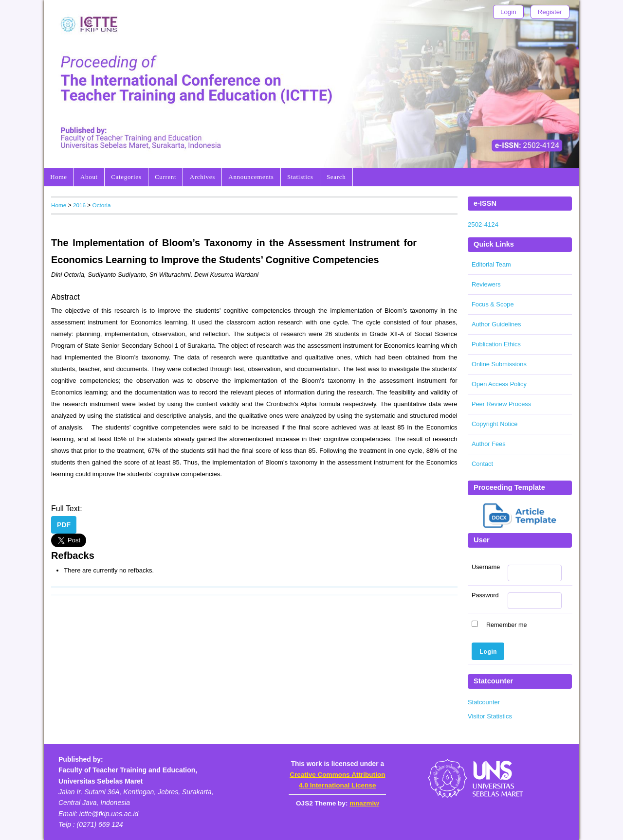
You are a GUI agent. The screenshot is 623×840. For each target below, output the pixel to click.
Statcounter (484, 702)
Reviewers (486, 284)
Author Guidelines (496, 324)
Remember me (507, 625)
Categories (126, 177)
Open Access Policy (499, 384)
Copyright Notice (495, 424)
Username (486, 567)
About (89, 177)
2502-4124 (483, 224)
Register (550, 12)
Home (58, 177)
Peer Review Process (501, 404)
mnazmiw (364, 803)
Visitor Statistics (490, 716)
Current (165, 177)
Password (485, 595)
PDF (64, 525)
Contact (482, 464)
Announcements (251, 177)
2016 (79, 205)
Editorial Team (491, 264)
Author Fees (489, 444)
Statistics (300, 177)
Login (508, 12)
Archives (202, 177)
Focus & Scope (493, 304)
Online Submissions (499, 364)
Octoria (102, 205)
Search (336, 177)
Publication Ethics (496, 344)
